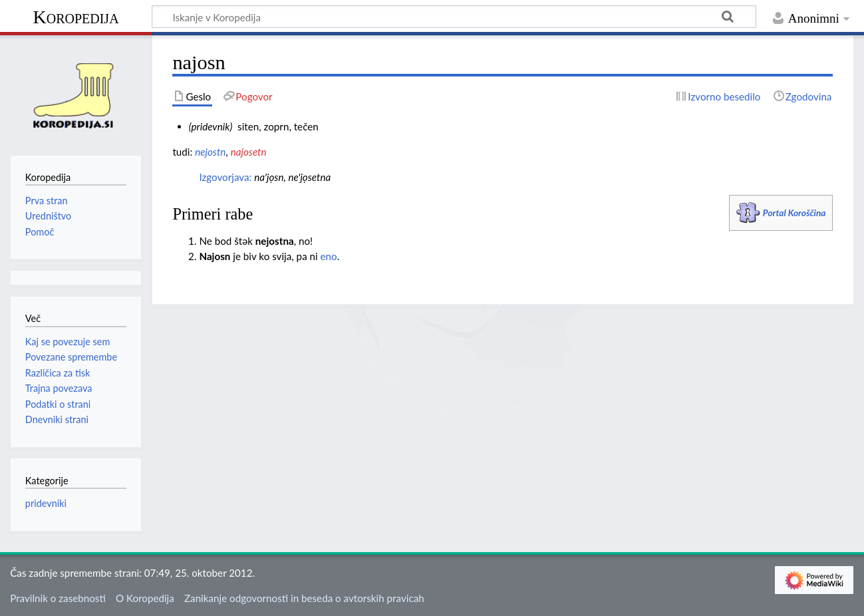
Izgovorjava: (225, 177)
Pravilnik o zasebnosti (58, 598)
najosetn (249, 152)
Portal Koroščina (794, 213)
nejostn (210, 152)
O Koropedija (145, 598)
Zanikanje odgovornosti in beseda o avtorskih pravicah (304, 598)
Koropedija (75, 17)
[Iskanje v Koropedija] (454, 17)
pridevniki (46, 503)
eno (329, 256)
